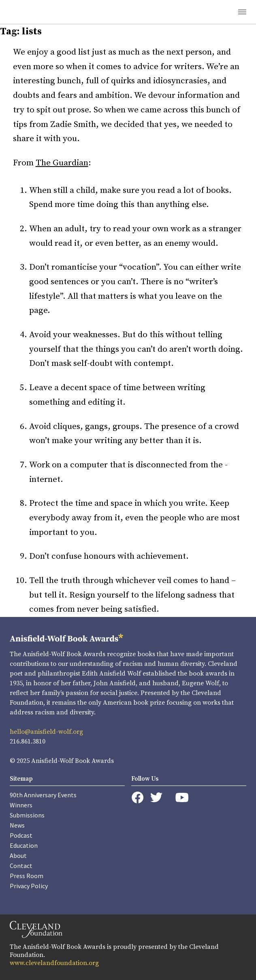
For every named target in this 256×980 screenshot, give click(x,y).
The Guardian (62, 163)
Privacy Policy (29, 886)
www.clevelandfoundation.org (54, 963)
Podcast (21, 835)
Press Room (27, 876)
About (18, 855)
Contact (21, 866)
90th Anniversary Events (43, 795)
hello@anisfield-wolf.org (46, 732)
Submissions (27, 815)
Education (24, 845)
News (17, 825)
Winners (21, 805)
